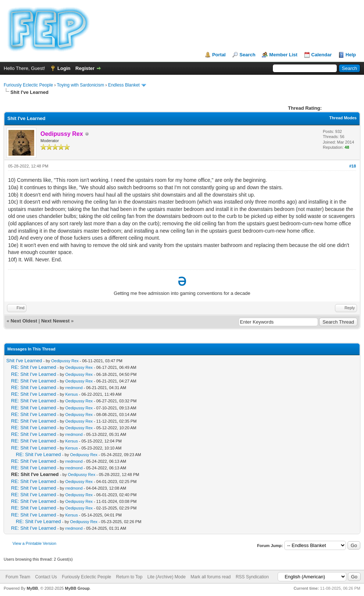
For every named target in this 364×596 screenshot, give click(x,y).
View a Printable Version (34, 543)
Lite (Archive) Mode (167, 577)
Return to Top (129, 577)
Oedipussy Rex (65, 361)
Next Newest (55, 321)
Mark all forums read (210, 577)
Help (351, 55)
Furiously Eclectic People (28, 85)
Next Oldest (24, 321)
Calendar (322, 55)
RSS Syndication (252, 577)
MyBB (32, 588)
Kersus (71, 394)
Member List (283, 55)
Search (247, 55)
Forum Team (18, 577)
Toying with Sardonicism (81, 85)
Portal (219, 55)
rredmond (74, 388)
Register (85, 68)
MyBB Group (77, 588)
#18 (353, 166)
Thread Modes (343, 118)
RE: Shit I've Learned (33, 367)
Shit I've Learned (24, 361)
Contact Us (46, 577)
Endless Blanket (124, 85)
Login (64, 68)
